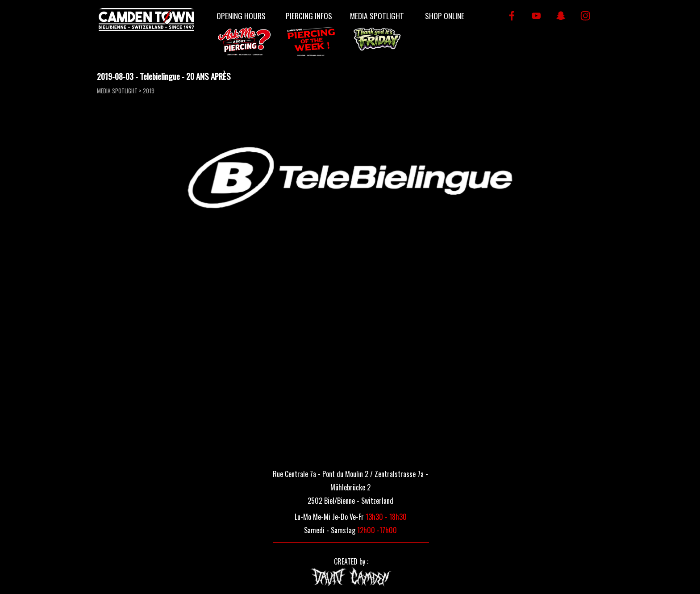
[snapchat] (561, 16)
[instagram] (585, 16)
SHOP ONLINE (445, 16)
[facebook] (512, 16)
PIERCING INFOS (309, 16)
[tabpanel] (350, 486)
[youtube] (536, 16)
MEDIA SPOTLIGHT (377, 16)
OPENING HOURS (241, 16)
